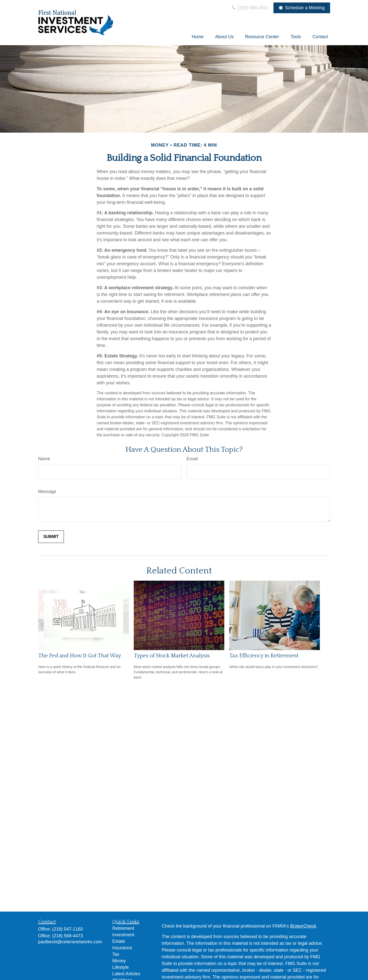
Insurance (122, 948)
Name (44, 459)
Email (192, 459)
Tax (116, 954)
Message (47, 491)
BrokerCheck (303, 926)
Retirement (123, 928)
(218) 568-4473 (67, 936)
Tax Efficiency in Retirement (264, 656)
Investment (123, 935)
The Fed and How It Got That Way (80, 656)
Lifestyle (121, 967)
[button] (198, 37)
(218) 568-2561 (250, 8)
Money (119, 961)
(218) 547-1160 (67, 929)
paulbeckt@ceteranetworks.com (70, 942)
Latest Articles (126, 974)
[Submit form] (51, 537)
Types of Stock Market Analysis (172, 656)
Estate (119, 941)
